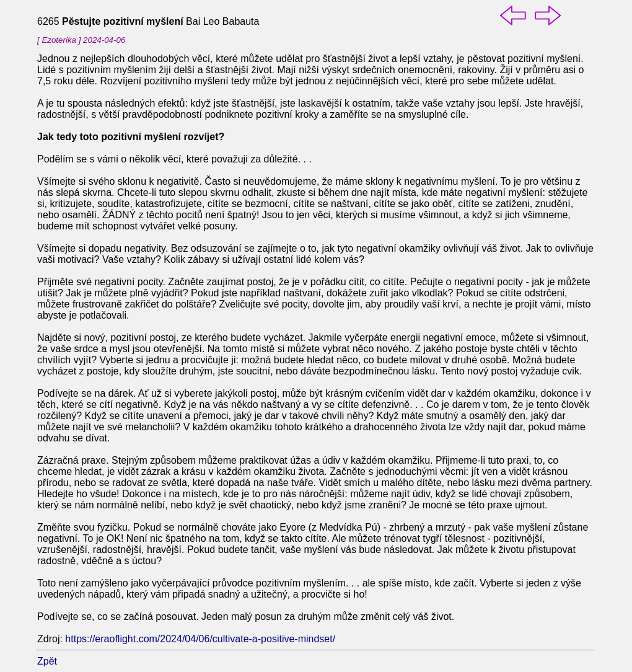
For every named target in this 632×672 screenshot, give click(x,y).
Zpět (47, 661)
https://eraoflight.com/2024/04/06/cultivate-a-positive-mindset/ (200, 639)
